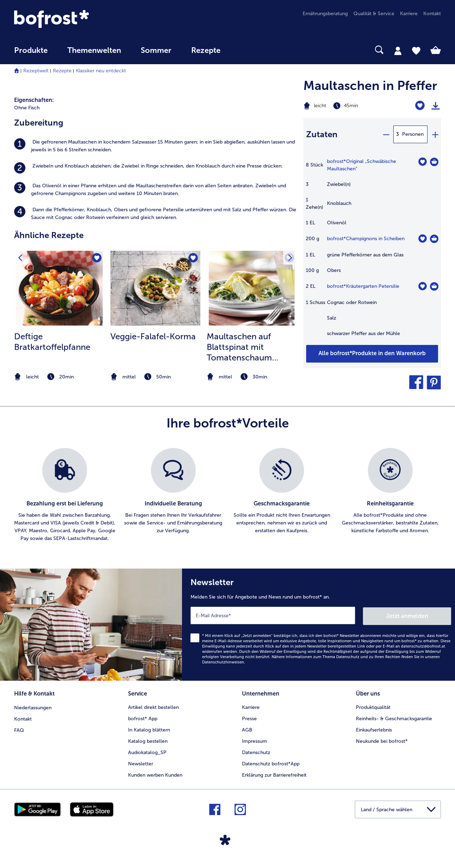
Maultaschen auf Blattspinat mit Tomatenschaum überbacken (239, 347)
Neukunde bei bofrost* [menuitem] (382, 740)
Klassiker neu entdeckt (101, 71)
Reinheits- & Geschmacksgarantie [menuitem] (394, 717)
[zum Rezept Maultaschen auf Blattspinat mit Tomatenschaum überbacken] (252, 288)
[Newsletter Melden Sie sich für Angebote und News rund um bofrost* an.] (318, 624)
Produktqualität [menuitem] (373, 706)
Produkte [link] (31, 50)
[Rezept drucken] (436, 106)
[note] (59, 377)
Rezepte (62, 71)
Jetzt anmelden (421, 615)
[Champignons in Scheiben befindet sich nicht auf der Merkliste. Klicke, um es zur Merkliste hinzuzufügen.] (422, 239)
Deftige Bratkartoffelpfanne (52, 342)
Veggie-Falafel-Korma (153, 336)
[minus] (386, 134)
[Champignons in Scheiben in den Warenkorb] (434, 239)
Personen (413, 134)
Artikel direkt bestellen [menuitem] (153, 706)
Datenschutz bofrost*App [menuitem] (271, 762)
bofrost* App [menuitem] (143, 717)
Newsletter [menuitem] (141, 762)
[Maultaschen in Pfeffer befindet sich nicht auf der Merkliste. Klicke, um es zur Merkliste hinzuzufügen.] (420, 106)
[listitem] (155, 146)
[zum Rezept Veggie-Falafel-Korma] (155, 288)
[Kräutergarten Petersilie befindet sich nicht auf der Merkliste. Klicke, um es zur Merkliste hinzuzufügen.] (422, 286)
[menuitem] (31, 54)
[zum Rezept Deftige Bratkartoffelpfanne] (59, 288)
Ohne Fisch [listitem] (27, 108)
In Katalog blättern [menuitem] (149, 729)
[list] (227, 495)
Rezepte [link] (206, 50)
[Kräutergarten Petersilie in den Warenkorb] (434, 286)
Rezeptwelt (36, 71)
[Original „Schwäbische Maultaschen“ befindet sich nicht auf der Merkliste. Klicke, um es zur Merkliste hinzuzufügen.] (422, 162)
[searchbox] (245, 50)
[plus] (435, 134)
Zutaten (322, 134)
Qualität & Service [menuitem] (374, 14)
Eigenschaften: (34, 100)
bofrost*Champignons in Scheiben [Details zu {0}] (366, 239)
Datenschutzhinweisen (223, 661)
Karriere (251, 706)
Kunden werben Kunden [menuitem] (155, 774)
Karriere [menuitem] (409, 14)
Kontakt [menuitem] (432, 14)
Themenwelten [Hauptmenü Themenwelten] (94, 50)
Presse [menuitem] (249, 717)
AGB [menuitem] (247, 729)
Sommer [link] (156, 50)
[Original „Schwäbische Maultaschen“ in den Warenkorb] (434, 162)
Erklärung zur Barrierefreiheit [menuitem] (274, 774)
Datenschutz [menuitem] (256, 751)
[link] (78, 19)
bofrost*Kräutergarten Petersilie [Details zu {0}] (363, 286)
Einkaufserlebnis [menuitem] (374, 729)
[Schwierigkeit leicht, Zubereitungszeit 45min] (348, 106)
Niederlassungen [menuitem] (33, 706)
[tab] (398, 50)
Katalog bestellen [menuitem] (148, 740)
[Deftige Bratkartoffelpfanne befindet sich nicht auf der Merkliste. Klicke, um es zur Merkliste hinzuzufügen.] (96, 258)
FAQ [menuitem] (19, 729)
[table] (372, 251)
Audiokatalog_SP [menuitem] (147, 751)
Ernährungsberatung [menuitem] (325, 14)
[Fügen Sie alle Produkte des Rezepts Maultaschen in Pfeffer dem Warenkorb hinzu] (372, 354)
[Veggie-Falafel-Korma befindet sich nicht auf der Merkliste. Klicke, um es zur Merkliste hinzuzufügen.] (193, 258)
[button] (416, 382)
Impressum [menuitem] (254, 740)
